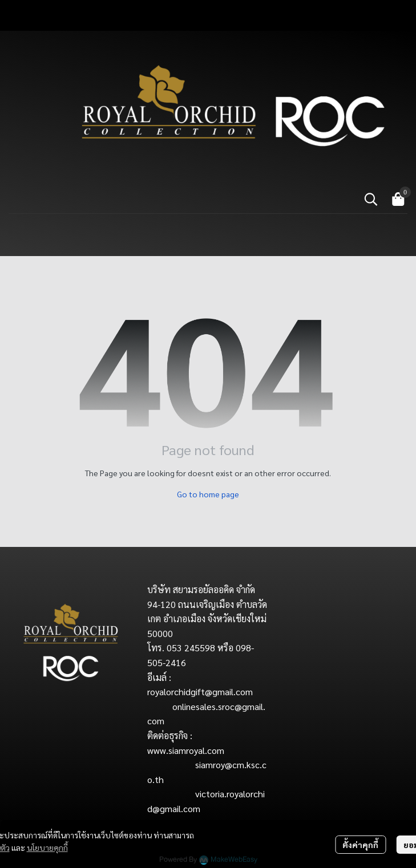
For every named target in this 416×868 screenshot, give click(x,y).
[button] (371, 199)
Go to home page (208, 494)
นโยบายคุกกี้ (47, 847)
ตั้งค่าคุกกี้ (360, 845)
